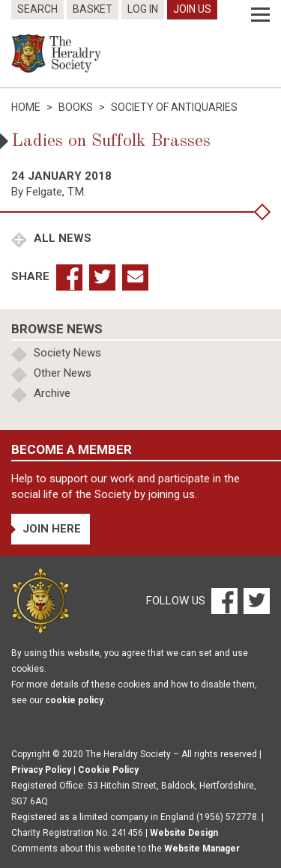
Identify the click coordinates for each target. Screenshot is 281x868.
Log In (143, 9)
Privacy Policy (41, 770)
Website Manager (202, 849)
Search (37, 9)
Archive (52, 393)
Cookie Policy (108, 770)
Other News (63, 373)
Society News (67, 353)
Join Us (192, 9)
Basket (93, 9)
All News (61, 238)
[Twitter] (255, 600)
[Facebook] (224, 600)
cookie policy (74, 700)
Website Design (184, 833)
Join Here (52, 529)
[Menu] (260, 15)
